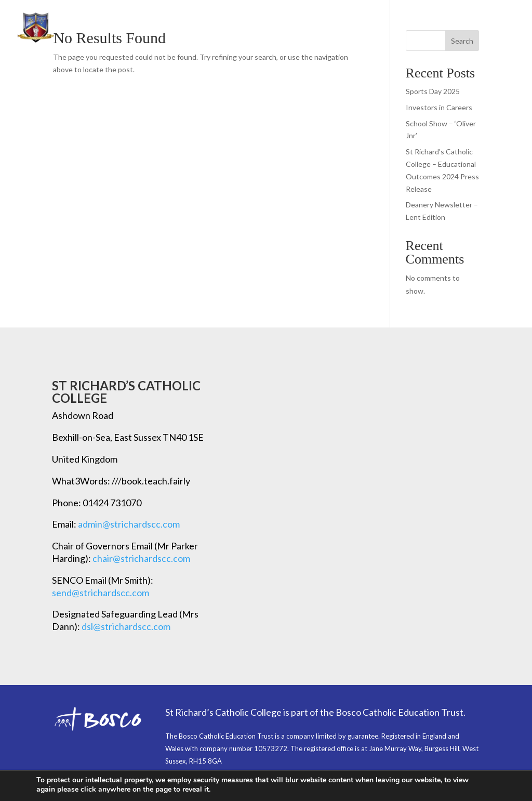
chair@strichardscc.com (141, 558)
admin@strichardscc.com (129, 524)
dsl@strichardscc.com (126, 626)
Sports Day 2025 (433, 91)
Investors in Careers (439, 107)
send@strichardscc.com (101, 593)
